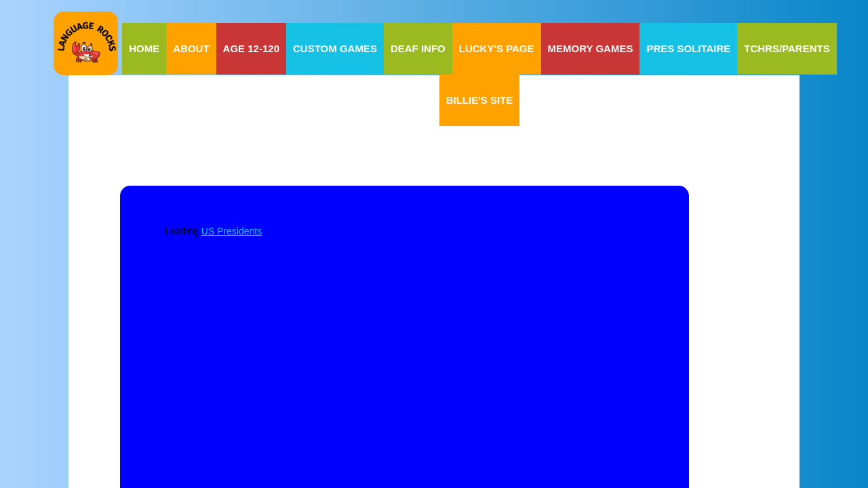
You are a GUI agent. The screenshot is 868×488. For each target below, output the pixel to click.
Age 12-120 (251, 48)
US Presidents (232, 231)
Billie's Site (480, 100)
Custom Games (335, 48)
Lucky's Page (497, 48)
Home (144, 48)
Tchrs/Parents (787, 48)
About (191, 48)
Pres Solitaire (688, 48)
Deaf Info (418, 48)
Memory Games (591, 48)
